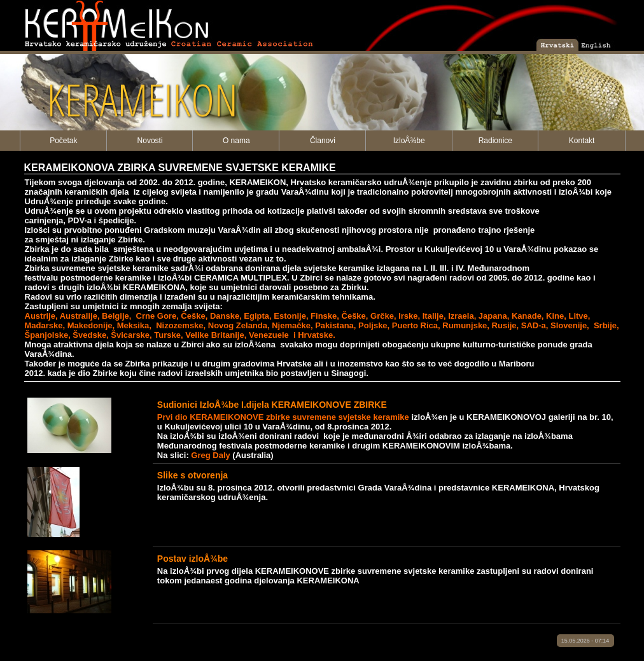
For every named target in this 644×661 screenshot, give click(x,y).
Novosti (150, 141)
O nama (236, 141)
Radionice (495, 141)
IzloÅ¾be (409, 141)
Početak (63, 141)
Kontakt (582, 141)
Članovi (323, 141)
